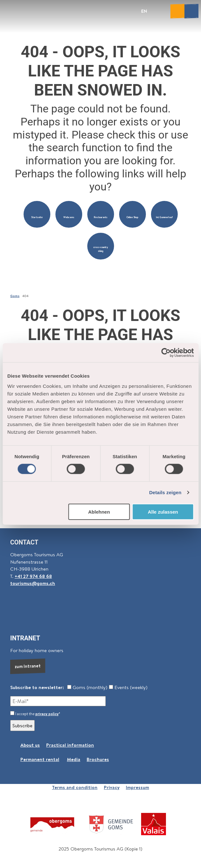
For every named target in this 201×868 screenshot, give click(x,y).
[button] (37, 214)
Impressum (137, 787)
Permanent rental (40, 759)
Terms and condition (75, 787)
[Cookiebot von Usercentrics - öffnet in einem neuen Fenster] (166, 353)
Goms (15, 296)
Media (74, 759)
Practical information (70, 745)
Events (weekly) (128, 687)
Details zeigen (165, 492)
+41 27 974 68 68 (33, 576)
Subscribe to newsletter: (37, 687)
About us (30, 745)
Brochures (98, 759)
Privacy (112, 787)
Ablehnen (99, 512)
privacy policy (47, 714)
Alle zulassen (163, 512)
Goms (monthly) (87, 687)
